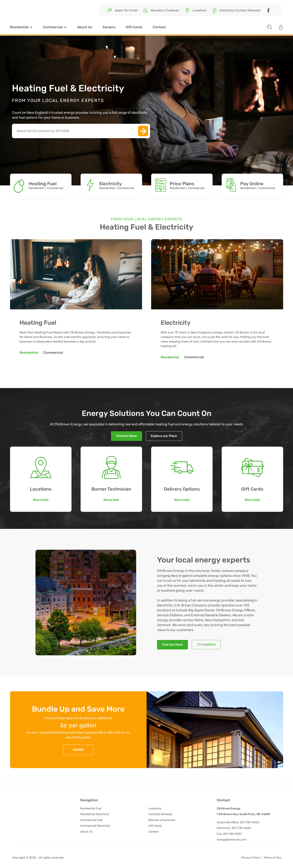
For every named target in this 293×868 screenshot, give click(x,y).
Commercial (55, 188)
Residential (36, 188)
